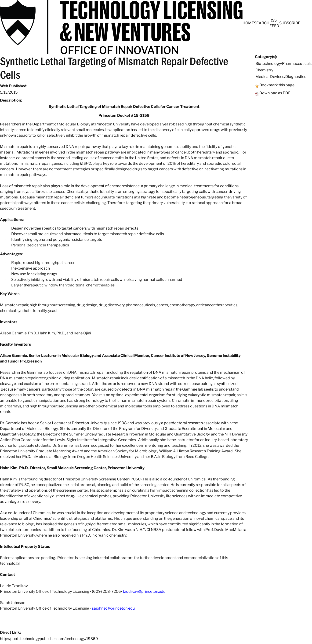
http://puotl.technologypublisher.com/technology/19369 (49, 639)
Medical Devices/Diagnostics (281, 77)
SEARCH (262, 23)
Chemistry (264, 70)
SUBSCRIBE (290, 23)
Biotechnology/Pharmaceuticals (283, 64)
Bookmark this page (277, 85)
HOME (248, 23)
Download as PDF (275, 93)
